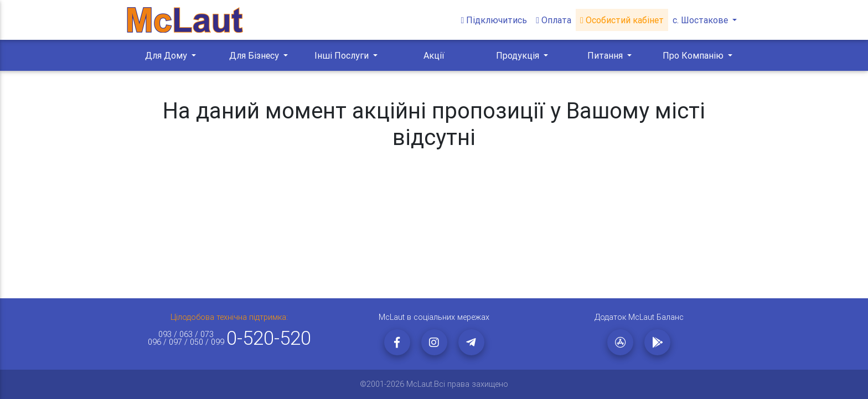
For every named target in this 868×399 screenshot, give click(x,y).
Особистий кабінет (622, 20)
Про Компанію (694, 55)
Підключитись (494, 20)
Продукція (519, 55)
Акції (434, 55)
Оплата (554, 20)
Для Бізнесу (255, 55)
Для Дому (167, 55)
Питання (606, 55)
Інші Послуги (343, 55)
